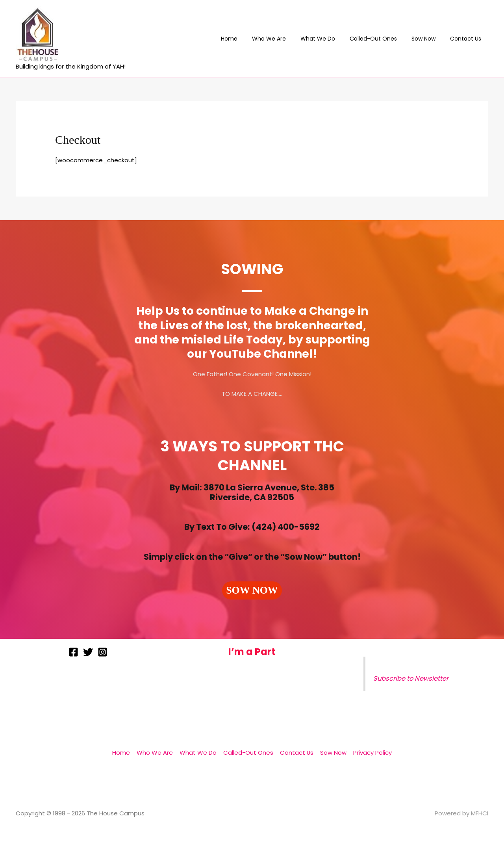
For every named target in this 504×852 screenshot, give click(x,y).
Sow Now (429, 39)
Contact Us (467, 39)
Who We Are (285, 39)
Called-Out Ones (382, 39)
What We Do (330, 39)
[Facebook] (73, 652)
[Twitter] (88, 652)
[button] (252, 590)
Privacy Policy (371, 753)
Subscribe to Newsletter (411, 678)
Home (248, 39)
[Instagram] (103, 652)
